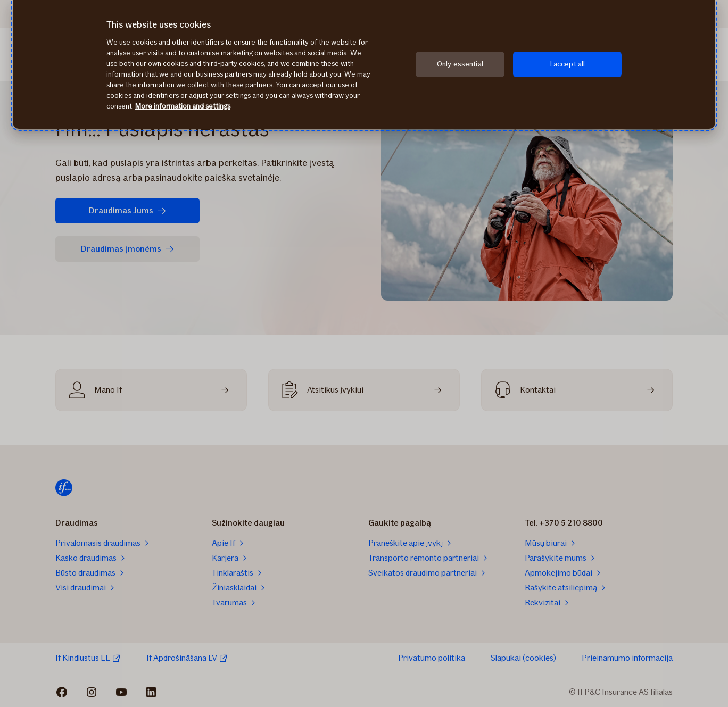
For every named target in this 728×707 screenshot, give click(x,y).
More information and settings (183, 106)
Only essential (460, 64)
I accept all (568, 64)
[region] (364, 64)
